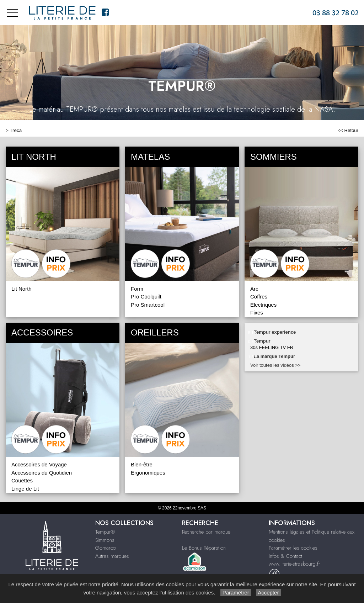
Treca (16, 130)
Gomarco (106, 548)
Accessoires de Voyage (39, 464)
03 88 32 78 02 (336, 13)
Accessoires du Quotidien (42, 473)
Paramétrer (235, 593)
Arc (254, 289)
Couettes (22, 480)
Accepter (269, 593)
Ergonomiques (148, 473)
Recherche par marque (206, 532)
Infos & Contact (285, 556)
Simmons (105, 540)
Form (137, 289)
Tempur (262, 341)
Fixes (257, 313)
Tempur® (105, 532)
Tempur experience (275, 332)
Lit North (22, 289)
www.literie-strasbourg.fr (295, 564)
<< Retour (348, 130)
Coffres (259, 297)
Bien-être (142, 464)
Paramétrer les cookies (293, 548)
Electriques (263, 305)
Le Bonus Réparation (204, 548)
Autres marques (112, 556)
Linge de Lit (25, 489)
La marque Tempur (274, 356)
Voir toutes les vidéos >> (275, 365)
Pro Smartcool (148, 305)
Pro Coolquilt (146, 297)
